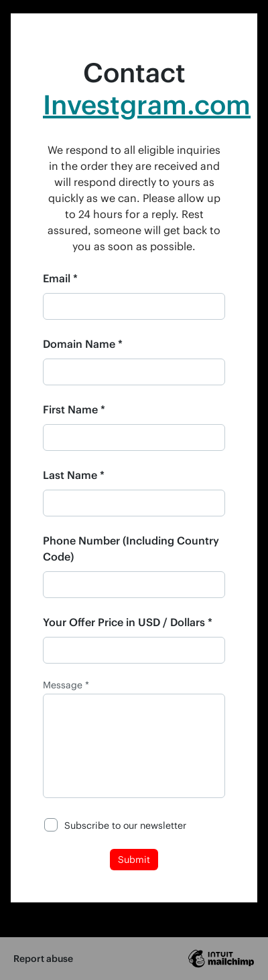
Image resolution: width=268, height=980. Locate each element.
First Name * (74, 409)
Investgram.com (147, 104)
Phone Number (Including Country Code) (131, 548)
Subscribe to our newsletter (125, 825)
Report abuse (43, 958)
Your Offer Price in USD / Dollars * (128, 622)
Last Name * (74, 475)
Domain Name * (83, 344)
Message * (66, 685)
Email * (60, 278)
